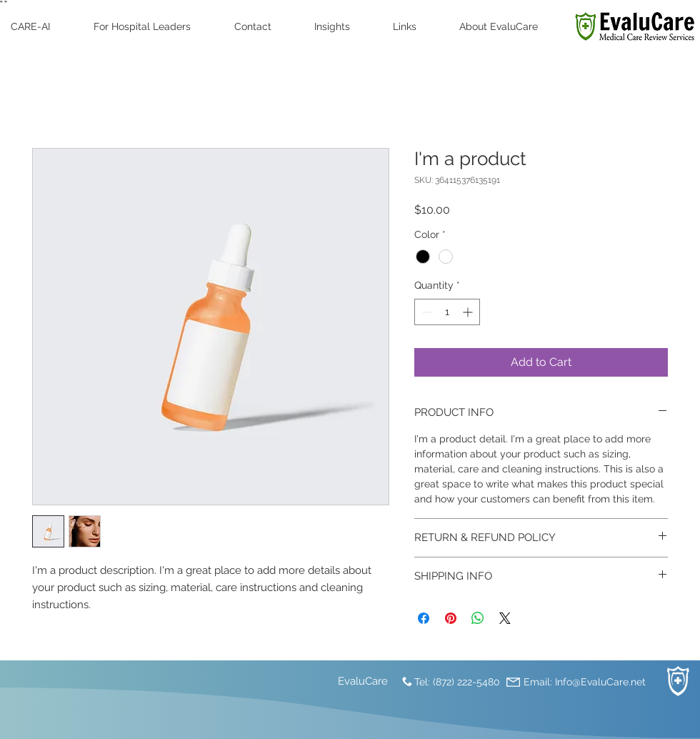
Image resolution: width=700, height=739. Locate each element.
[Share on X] (505, 618)
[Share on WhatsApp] (478, 618)
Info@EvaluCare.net (600, 682)
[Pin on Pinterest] (451, 618)
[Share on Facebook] (424, 618)
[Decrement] (425, 312)
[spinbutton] (447, 312)
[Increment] (469, 312)
